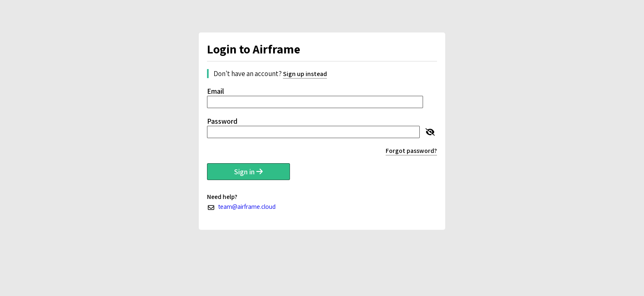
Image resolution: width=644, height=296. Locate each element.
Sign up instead (305, 74)
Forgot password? (411, 151)
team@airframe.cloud (247, 206)
